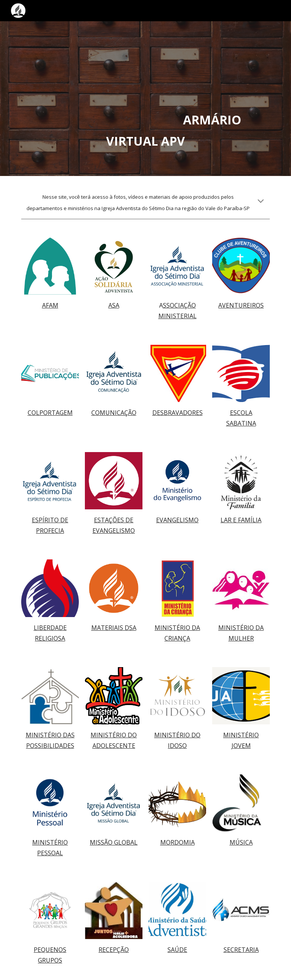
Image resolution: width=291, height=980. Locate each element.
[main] (145, 99)
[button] (261, 202)
